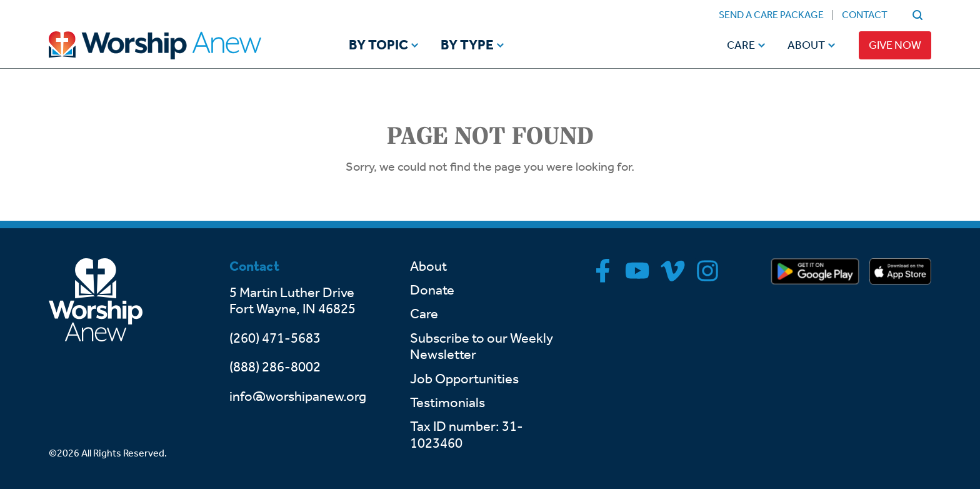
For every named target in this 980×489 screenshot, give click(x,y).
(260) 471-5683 (275, 338)
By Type (467, 46)
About (806, 45)
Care (741, 45)
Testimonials (447, 403)
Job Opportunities (464, 379)
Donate (432, 290)
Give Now (895, 45)
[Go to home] (179, 45)
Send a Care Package (771, 15)
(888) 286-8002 (275, 367)
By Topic (378, 46)
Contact (865, 15)
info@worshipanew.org (298, 396)
